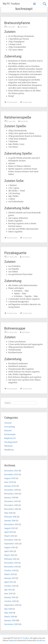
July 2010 (8, 609)
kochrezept (27, 102)
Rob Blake (24, 27)
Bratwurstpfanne (17, 23)
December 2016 (11, 505)
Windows (8, 446)
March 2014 (9, 555)
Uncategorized (11, 442)
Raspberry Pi (10, 438)
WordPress (9, 450)
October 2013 (10, 570)
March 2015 (9, 536)
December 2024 (11, 474)
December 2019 (11, 490)
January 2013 (10, 578)
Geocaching (10, 427)
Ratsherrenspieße (18, 117)
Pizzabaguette (15, 253)
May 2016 (8, 513)
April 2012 (9, 582)
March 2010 (9, 617)
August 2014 (10, 547)
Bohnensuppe (15, 328)
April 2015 (9, 532)
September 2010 (11, 605)
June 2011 (8, 594)
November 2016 (11, 509)
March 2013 (9, 574)
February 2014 (10, 559)
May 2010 (8, 613)
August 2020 (10, 478)
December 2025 (11, 471)
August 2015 (10, 528)
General (8, 423)
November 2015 (11, 524)
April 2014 (9, 551)
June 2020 (9, 482)
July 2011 (8, 590)
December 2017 (11, 501)
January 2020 (10, 486)
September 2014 (11, 544)
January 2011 (10, 597)
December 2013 (11, 563)
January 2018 (10, 497)
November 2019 (11, 494)
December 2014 (11, 540)
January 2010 (10, 620)
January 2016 (10, 521)
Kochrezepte (12, 102)
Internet (8, 431)
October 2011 (10, 586)
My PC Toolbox (11, 4)
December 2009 (11, 624)
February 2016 (10, 517)
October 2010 (10, 601)
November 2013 (11, 567)
